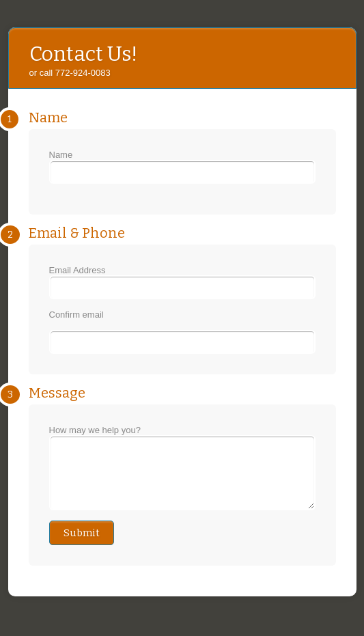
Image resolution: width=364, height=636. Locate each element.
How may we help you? (182, 474)
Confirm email (76, 315)
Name (182, 167)
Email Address (182, 282)
